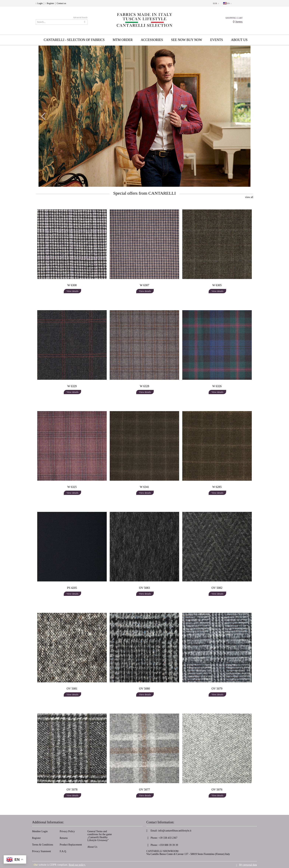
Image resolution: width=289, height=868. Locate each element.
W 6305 (217, 285)
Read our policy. (77, 865)
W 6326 (217, 386)
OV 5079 (217, 689)
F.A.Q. (63, 851)
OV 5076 (217, 789)
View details (73, 291)
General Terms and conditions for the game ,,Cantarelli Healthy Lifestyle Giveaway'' (100, 836)
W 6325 (72, 487)
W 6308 (72, 285)
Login (40, 3)
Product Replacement (71, 845)
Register (51, 3)
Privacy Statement (41, 851)
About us (239, 40)
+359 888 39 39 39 (168, 845)
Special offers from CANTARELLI (144, 193)
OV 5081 (72, 689)
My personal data (248, 865)
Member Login (40, 831)
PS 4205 (72, 588)
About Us (92, 847)
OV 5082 (217, 588)
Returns (64, 838)
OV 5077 (145, 789)
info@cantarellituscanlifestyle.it (175, 831)
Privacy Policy (67, 831)
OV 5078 (72, 789)
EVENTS (217, 40)
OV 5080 (145, 689)
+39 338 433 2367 (168, 838)
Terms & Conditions (43, 845)
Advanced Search (80, 17)
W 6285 (217, 487)
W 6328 (145, 386)
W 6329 (72, 386)
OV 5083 (145, 588)
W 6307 (145, 285)
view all (249, 197)
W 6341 (145, 487)
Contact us (61, 3)
